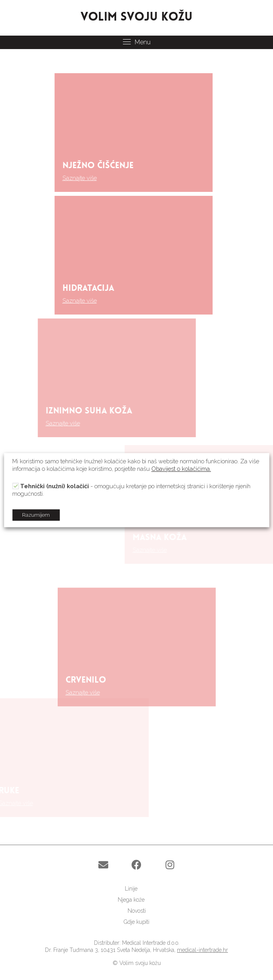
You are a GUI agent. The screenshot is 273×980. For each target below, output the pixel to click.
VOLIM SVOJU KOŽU (136, 18)
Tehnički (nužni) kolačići (55, 486)
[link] (136, 889)
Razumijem (36, 515)
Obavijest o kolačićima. (181, 469)
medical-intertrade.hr (202, 950)
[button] (104, 865)
